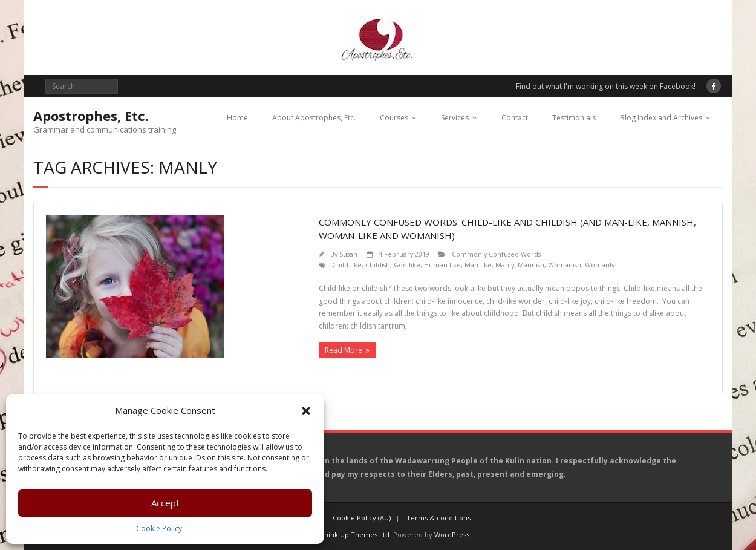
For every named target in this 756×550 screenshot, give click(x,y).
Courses (394, 118)
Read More (344, 350)
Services (455, 118)
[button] (306, 411)
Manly (505, 265)
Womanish (565, 265)
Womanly (600, 265)
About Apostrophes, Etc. (314, 118)
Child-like (347, 265)
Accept (165, 503)
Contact (515, 118)
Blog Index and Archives (661, 118)
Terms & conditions (438, 518)
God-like (407, 265)
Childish (378, 265)
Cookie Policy (159, 529)
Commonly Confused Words (496, 254)
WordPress (452, 535)
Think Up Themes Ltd (355, 535)
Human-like (442, 265)
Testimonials (574, 118)
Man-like (478, 265)
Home (237, 118)
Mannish (531, 265)
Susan (348, 254)
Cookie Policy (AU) (362, 518)
